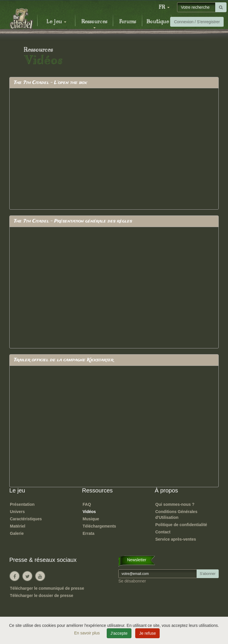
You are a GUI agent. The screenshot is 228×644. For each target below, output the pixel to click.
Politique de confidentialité (181, 525)
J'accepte (119, 633)
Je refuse (147, 633)
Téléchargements (99, 526)
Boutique (158, 22)
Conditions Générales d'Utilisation (176, 515)
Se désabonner (132, 581)
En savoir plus (88, 633)
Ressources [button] (94, 24)
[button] (164, 7)
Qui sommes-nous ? (175, 504)
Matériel (18, 526)
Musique (91, 519)
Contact (163, 532)
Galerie (17, 533)
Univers (17, 512)
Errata (88, 533)
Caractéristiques (26, 519)
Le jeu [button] (56, 22)
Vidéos (89, 512)
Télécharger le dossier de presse (42, 596)
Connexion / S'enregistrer (197, 22)
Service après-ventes (176, 539)
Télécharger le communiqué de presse (47, 588)
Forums (128, 22)
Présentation (22, 504)
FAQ (87, 504)
